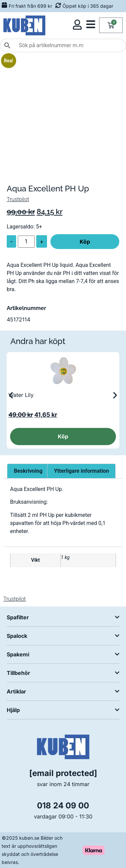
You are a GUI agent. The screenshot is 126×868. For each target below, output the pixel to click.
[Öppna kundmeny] (77, 25)
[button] (11, 395)
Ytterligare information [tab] (81, 471)
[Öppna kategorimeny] (91, 24)
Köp (85, 242)
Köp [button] (63, 436)
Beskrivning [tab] (28, 471)
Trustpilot (18, 199)
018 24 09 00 (63, 805)
